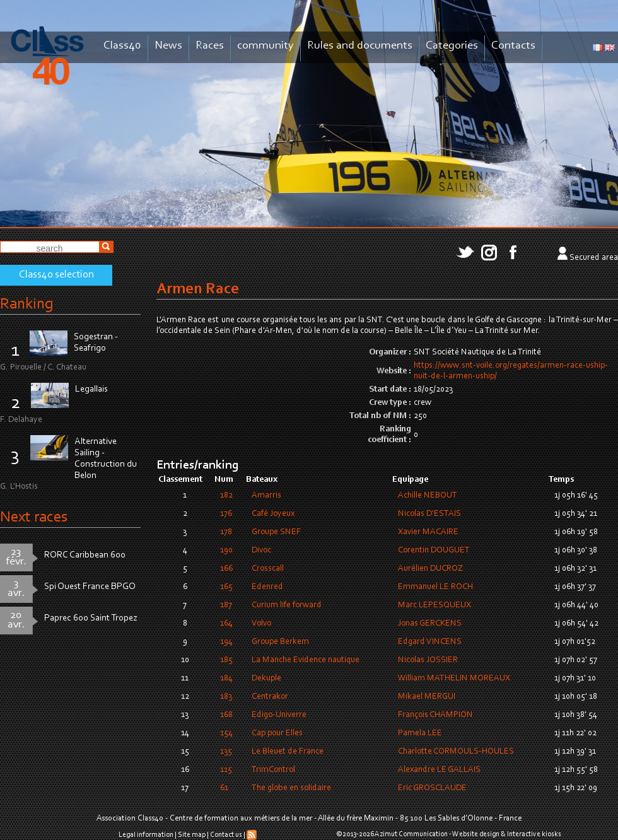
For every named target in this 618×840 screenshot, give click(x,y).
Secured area (594, 258)
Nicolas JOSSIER (428, 660)
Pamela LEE (420, 733)
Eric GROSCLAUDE (432, 788)
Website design (476, 834)
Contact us (226, 835)
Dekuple (266, 679)
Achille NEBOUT (428, 496)
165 (226, 587)
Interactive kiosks (534, 834)
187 (226, 605)
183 (226, 697)
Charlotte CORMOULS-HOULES (456, 752)
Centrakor (270, 697)
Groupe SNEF (276, 532)
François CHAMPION (435, 715)
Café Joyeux (273, 514)
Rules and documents (360, 46)
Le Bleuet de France (288, 752)
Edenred (267, 587)
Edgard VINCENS (430, 642)
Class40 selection (56, 275)
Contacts (513, 46)
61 (224, 788)
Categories (452, 46)
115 (226, 770)
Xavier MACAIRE (428, 532)
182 (226, 496)
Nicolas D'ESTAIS (429, 514)
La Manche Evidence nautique (306, 660)
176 (226, 514)
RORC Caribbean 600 (85, 555)
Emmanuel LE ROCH (435, 587)
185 (226, 660)
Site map (192, 835)
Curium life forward (287, 605)
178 (226, 532)
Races (210, 46)
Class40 (122, 46)
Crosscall (268, 569)
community (265, 46)
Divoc (261, 551)
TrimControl (273, 770)
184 (226, 679)
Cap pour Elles (277, 733)
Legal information (146, 835)
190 (226, 551)
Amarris (266, 496)
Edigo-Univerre (279, 715)
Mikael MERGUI (427, 697)
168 (226, 715)
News (168, 46)
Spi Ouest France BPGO (90, 587)
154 (226, 733)
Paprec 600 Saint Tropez (91, 618)
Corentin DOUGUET (434, 551)
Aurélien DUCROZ (430, 569)
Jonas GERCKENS (430, 624)
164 (226, 624)
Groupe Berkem (280, 642)
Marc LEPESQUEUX (434, 605)
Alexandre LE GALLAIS (439, 770)
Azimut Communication (411, 834)
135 (226, 752)
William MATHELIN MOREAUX (454, 679)
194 (226, 642)
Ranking (26, 304)
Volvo (261, 624)
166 (226, 569)
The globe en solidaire (291, 788)
